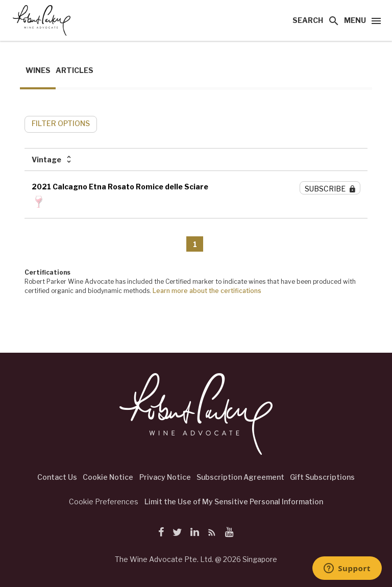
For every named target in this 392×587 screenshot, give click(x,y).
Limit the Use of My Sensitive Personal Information (234, 502)
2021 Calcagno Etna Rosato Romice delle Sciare (120, 187)
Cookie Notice (108, 477)
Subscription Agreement (240, 477)
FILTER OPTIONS (61, 123)
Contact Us (57, 477)
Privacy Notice (165, 477)
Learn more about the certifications (207, 291)
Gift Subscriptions (322, 477)
